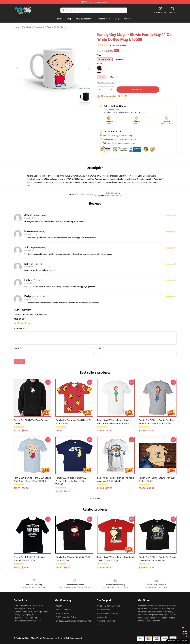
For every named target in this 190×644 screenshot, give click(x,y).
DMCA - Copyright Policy (66, 617)
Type (99, 55)
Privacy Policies (62, 613)
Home (16, 27)
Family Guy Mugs (112, 193)
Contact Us (102, 617)
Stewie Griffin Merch (56, 27)
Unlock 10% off (185, 632)
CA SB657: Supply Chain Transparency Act (73, 621)
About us (60, 606)
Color (99, 64)
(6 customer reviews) (118, 45)
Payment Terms (104, 610)
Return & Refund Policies (108, 613)
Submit (19, 362)
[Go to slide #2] (60, 110)
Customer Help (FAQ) (106, 621)
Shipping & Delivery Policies (109, 606)
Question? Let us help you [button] (178, 641)
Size (99, 73)
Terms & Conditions (64, 610)
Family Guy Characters (33, 27)
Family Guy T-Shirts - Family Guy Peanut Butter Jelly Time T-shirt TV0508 (71, 481)
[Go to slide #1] (46, 110)
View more (95, 499)
